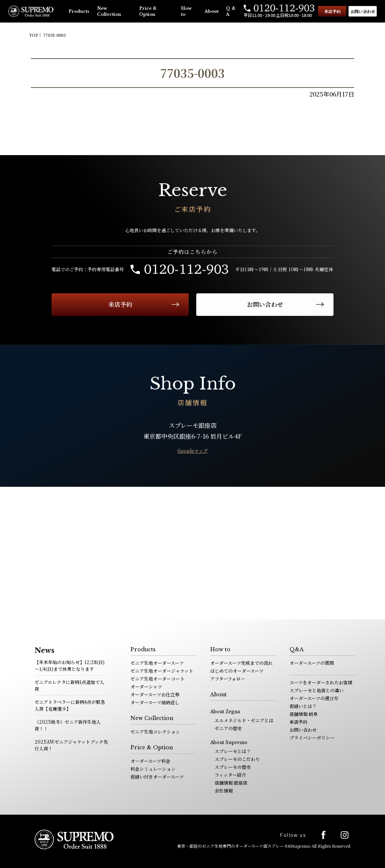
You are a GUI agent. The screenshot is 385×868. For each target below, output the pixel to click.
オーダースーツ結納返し (155, 702)
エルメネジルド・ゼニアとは (244, 720)
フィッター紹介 (230, 775)
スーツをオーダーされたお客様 (321, 682)
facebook (323, 835)
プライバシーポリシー (312, 737)
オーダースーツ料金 (150, 761)
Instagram (345, 835)
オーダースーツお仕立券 (155, 694)
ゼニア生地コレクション (155, 731)
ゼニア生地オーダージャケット (162, 671)
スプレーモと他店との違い (317, 690)
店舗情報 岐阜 (304, 714)
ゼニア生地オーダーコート (158, 679)
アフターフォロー (228, 679)
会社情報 (224, 790)
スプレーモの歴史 (233, 767)
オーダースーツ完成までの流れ (241, 663)
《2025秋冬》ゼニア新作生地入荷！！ (68, 725)
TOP (33, 35)
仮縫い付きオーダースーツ (157, 777)
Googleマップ (192, 451)
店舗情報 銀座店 (231, 783)
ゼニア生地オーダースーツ (157, 663)
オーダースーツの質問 (312, 663)
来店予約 (332, 11)
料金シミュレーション (153, 769)
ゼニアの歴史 (228, 728)
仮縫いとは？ (303, 706)
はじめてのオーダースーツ (237, 671)
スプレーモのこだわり (237, 759)
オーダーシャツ (146, 686)
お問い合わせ (363, 11)
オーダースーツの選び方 (314, 698)
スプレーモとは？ (233, 751)
